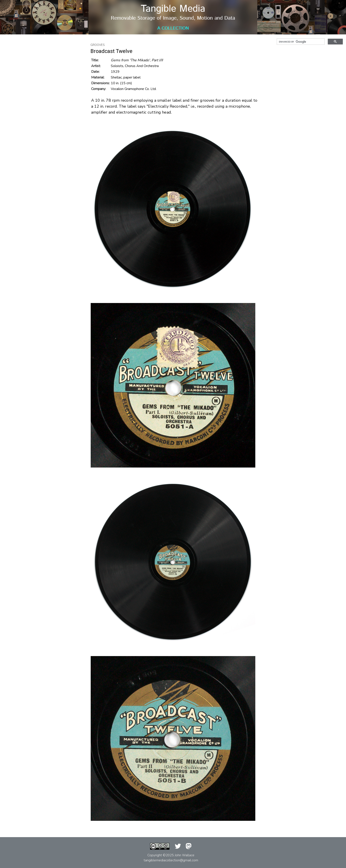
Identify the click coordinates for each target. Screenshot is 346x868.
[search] (300, 42)
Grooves (98, 45)
